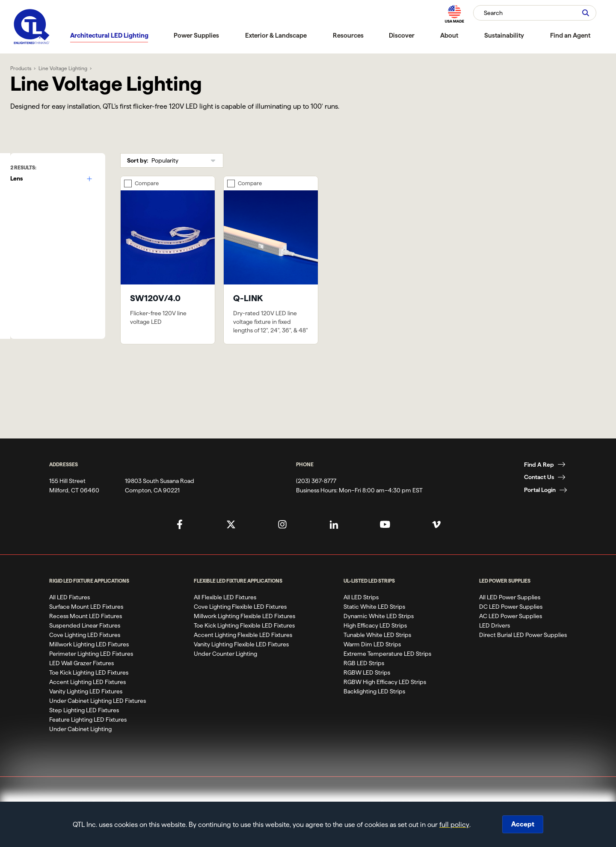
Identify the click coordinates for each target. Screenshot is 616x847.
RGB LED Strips (364, 681)
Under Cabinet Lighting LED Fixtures (98, 719)
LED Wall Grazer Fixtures (81, 681)
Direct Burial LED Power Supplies (523, 653)
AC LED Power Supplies (511, 634)
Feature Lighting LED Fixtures (88, 737)
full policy (454, 825)
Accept (523, 824)
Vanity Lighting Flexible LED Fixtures (241, 662)
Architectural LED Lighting (109, 35)
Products (30, 68)
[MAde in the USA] (454, 14)
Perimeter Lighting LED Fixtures (91, 672)
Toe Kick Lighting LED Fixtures (89, 690)
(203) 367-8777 (316, 499)
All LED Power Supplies (510, 615)
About (449, 35)
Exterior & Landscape (276, 35)
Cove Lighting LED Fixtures (85, 653)
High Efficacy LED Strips (375, 643)
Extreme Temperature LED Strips (387, 672)
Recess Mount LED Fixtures (86, 634)
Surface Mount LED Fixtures (86, 625)
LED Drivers (495, 643)
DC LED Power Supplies (511, 625)
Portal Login (540, 508)
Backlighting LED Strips (374, 709)
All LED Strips (361, 615)
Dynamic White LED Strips (379, 634)
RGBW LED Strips (367, 690)
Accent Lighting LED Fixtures (87, 700)
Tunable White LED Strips (377, 653)
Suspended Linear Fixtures (85, 643)
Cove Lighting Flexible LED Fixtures (240, 625)
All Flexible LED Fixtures (225, 615)
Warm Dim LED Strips (372, 662)
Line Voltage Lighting (72, 68)
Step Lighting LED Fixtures (84, 728)
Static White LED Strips (374, 625)
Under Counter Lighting (225, 672)
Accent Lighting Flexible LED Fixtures (243, 653)
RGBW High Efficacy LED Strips (385, 700)
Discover (402, 35)
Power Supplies (196, 35)
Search (493, 13)
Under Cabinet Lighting (80, 747)
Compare (157, 185)
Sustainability (504, 35)
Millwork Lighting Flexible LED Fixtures (244, 634)
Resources (348, 35)
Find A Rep (539, 483)
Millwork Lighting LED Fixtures (89, 662)
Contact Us (539, 495)
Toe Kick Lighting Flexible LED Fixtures (244, 643)
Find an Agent (570, 35)
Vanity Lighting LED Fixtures (86, 709)
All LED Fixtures (70, 615)
